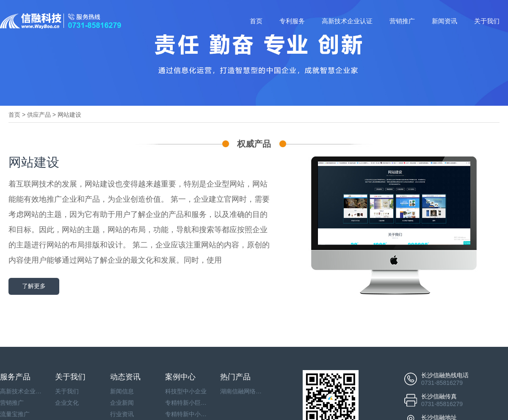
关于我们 (487, 21)
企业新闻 (122, 403)
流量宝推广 (15, 414)
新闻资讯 (444, 21)
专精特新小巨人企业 (186, 403)
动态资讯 (125, 377)
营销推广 (402, 21)
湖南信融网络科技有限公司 (241, 391)
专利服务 (292, 21)
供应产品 (39, 115)
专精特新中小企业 (186, 414)
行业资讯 (122, 414)
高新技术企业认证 (347, 21)
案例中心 (180, 377)
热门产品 (235, 377)
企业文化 (67, 403)
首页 (256, 21)
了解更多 (34, 286)
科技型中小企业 (186, 391)
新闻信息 (122, 391)
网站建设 (69, 115)
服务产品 (15, 377)
